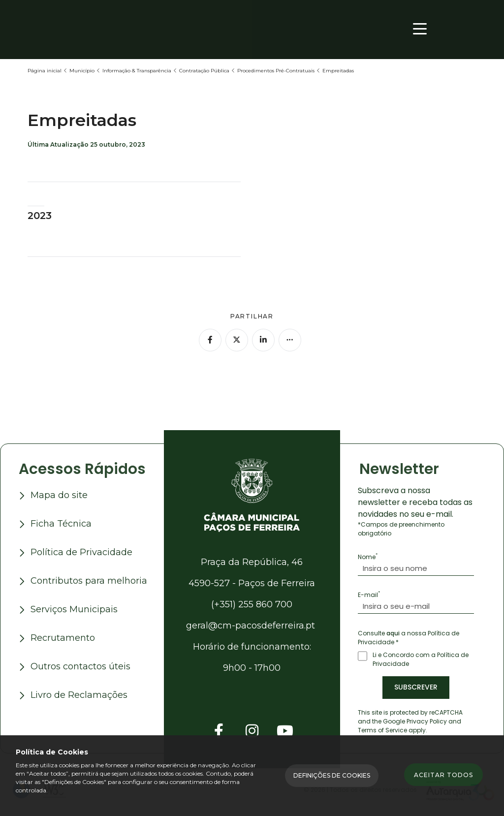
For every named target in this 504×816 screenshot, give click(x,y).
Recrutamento (63, 639)
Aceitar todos (443, 776)
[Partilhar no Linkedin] (263, 340)
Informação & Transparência (137, 71)
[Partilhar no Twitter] (237, 340)
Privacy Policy (427, 722)
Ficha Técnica (61, 525)
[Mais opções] (290, 340)
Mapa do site (59, 496)
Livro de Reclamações (79, 696)
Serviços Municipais (74, 610)
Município (82, 71)
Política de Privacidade (81, 553)
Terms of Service (382, 731)
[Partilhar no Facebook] (210, 340)
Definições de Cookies (332, 775)
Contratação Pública (204, 71)
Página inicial (45, 71)
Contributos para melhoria (89, 582)
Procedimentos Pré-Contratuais (276, 71)
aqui (393, 634)
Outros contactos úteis (80, 667)
